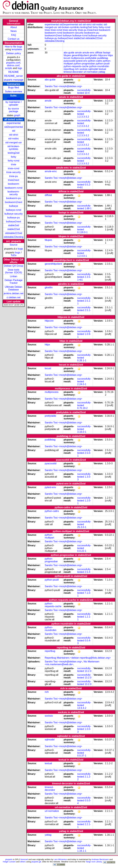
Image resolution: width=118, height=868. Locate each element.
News (13, 31)
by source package (14, 110)
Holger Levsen (9, 862)
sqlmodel (93, 69)
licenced (24, 859)
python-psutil (103, 64)
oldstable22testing (14, 237)
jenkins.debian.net (14, 293)
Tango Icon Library (94, 862)
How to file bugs (14, 47)
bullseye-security (14, 214)
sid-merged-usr (14, 142)
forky (14, 157)
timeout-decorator (73, 72)
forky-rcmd (14, 161)
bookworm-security (14, 193)
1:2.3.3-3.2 (83, 117)
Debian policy (13, 53)
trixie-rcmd (14, 168)
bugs (20, 249)
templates (17, 49)
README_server (14, 76)
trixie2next (14, 180)
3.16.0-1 (82, 432)
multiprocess (78, 58)
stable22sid (14, 98)
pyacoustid (69, 61)
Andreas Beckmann (100, 859)
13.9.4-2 (82, 708)
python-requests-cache (76, 66)
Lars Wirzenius (60, 859)
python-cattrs (95, 61)
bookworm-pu (14, 198)
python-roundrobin (99, 66)
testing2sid (14, 153)
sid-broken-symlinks (13, 148)
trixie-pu (14, 176)
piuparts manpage (13, 80)
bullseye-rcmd (14, 210)
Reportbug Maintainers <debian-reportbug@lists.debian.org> (78, 658)
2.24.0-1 (82, 384)
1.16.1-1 (82, 851)
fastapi (107, 53)
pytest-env (82, 61)
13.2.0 (88, 671)
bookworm (14, 184)
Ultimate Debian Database (14, 288)
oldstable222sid (14, 233)
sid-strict (14, 135)
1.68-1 (88, 208)
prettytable (91, 58)
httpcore (103, 55)
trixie (14, 164)
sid (13, 131)
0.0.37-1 (82, 756)
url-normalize (91, 72)
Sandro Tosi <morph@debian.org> (64, 86)
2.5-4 (87, 572)
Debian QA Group (13, 266)
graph (17, 115)
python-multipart (49, 536)
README (13, 72)
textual (102, 69)
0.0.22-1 (82, 551)
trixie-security (13, 172)
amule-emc (88, 53)
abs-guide (69, 53)
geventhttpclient (80, 55)
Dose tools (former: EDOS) (14, 271)
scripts (9, 68)
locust (67, 58)
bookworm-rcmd (14, 188)
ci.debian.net (14, 297)
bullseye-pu (14, 218)
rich (77, 69)
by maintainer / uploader (14, 103)
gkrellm (93, 55)
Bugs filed (13, 88)
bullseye (14, 206)
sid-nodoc (14, 139)
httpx (110, 55)
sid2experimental (14, 127)
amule (78, 53)
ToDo (14, 255)
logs (20, 68)
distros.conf (13, 65)
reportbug (69, 69)
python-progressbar (84, 64)
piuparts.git (36, 862)
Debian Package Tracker (14, 282)
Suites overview (13, 92)
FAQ (13, 35)
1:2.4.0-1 (82, 256)
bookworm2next (14, 202)
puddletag (103, 58)
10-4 (87, 93)
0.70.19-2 (82, 408)
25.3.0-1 (82, 527)
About (14, 27)
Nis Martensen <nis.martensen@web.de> (72, 663)
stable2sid (13, 225)
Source (14, 245)
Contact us (13, 39)
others (23, 862)
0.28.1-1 (82, 360)
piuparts (9, 859)
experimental (14, 123)
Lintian (14, 276)
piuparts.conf (13, 63)
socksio (83, 69)
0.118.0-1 (82, 232)
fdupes (67, 55)
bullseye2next (14, 222)
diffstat (99, 53)
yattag (102, 72)
